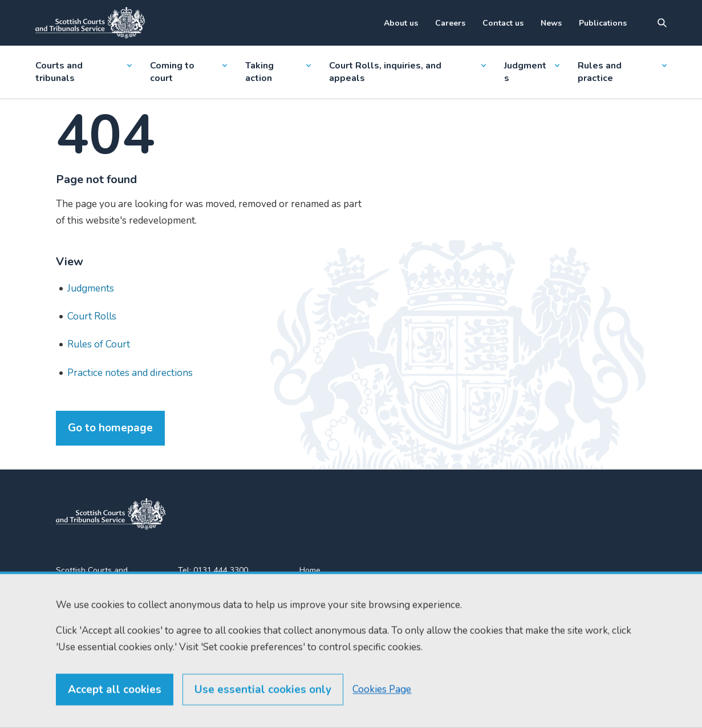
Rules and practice (622, 72)
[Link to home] (90, 23)
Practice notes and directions (130, 373)
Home (310, 570)
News (551, 23)
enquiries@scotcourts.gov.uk (228, 613)
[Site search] (662, 23)
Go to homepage (110, 428)
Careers (450, 23)
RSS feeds (318, 611)
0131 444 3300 (221, 570)
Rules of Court (99, 344)
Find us (312, 591)
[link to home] (111, 514)
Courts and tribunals (84, 72)
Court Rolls (92, 316)
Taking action (278, 72)
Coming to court (189, 72)
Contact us (503, 23)
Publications (603, 23)
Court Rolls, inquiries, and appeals (407, 72)
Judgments (532, 72)
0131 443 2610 (222, 584)
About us (401, 23)
